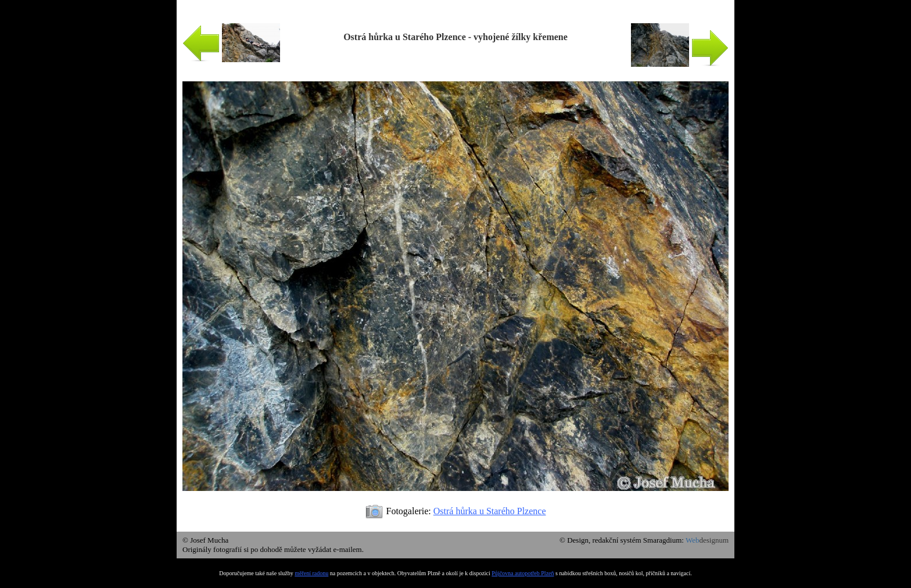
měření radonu (311, 573)
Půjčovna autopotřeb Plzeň (523, 573)
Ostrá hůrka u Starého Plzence (490, 511)
